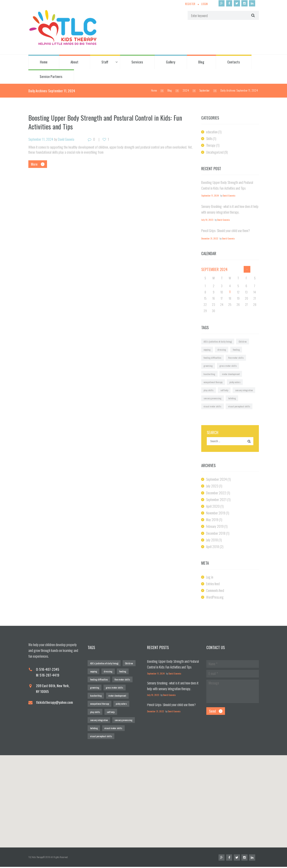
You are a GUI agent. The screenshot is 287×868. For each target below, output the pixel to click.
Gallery (171, 62)
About (74, 62)
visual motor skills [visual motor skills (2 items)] (213, 407)
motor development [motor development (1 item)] (231, 374)
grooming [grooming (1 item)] (208, 366)
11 (230, 292)
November (216, 513)
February (215, 527)
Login (204, 4)
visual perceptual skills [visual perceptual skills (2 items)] (240, 407)
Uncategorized (215, 152)
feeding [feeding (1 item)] (237, 349)
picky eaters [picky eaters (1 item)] (236, 382)
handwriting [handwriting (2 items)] (209, 374)
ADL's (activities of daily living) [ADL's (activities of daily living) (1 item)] (218, 341)
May (212, 520)
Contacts (234, 62)
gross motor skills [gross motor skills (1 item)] (229, 366)
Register (189, 4)
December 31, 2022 (210, 239)
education (212, 132)
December (216, 493)
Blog (201, 62)
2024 (185, 91)
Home (44, 62)
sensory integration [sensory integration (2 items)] (244, 390)
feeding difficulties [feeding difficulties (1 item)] (212, 358)
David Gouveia (68, 139)
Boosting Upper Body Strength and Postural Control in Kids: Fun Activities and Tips (107, 122)
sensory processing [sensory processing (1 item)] (213, 398)
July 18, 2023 (207, 220)
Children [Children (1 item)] (243, 341)
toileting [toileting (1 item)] (233, 398)
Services (137, 62)
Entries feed (213, 584)
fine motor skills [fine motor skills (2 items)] (236, 358)
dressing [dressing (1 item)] (222, 349)
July (212, 486)
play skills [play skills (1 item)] (209, 390)
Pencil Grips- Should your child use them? (226, 230)
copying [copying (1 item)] (207, 349)
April (213, 507)
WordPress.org (215, 598)
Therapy (211, 145)
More (34, 164)
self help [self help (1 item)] (224, 390)
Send (212, 712)
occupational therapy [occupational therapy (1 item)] (213, 382)
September (204, 91)
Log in (210, 577)
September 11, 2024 (41, 139)
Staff (105, 62)
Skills (209, 139)
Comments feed (216, 591)
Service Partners (51, 77)
